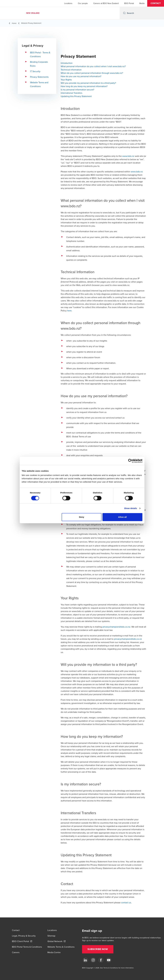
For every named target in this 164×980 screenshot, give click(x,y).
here (69, 311)
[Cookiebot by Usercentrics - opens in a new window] (130, 461)
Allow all (122, 517)
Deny (82, 517)
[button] (156, 3)
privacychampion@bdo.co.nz (116, 627)
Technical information (71, 70)
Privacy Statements (39, 77)
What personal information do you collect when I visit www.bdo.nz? (93, 66)
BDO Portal (129, 3)
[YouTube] (109, 960)
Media (142, 3)
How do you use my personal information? (81, 76)
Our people (83, 3)
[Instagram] (93, 960)
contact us (126, 902)
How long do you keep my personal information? (84, 86)
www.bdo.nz (128, 156)
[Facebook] (101, 960)
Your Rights (66, 80)
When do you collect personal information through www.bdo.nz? (92, 73)
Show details (131, 508)
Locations (68, 3)
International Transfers (71, 93)
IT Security (35, 71)
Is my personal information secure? (77, 90)
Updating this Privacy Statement (76, 96)
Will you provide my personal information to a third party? (88, 83)
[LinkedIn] (85, 960)
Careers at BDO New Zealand (106, 3)
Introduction (67, 63)
